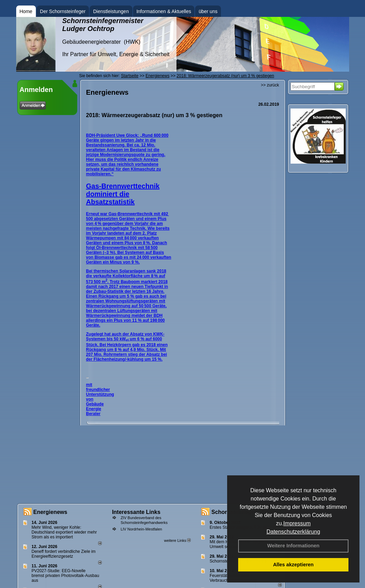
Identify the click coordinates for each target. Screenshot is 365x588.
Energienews (50, 512)
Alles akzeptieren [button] (293, 565)
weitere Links (177, 540)
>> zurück (270, 85)
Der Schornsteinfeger (63, 11)
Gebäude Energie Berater (95, 409)
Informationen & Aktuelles (164, 11)
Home (26, 11)
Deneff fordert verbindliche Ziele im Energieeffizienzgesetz (64, 554)
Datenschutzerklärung (293, 532)
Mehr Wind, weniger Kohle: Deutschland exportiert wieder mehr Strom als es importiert (64, 532)
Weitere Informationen (293, 546)
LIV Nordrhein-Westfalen (141, 529)
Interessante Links (136, 512)
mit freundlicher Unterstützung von (100, 392)
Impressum (297, 523)
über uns (208, 11)
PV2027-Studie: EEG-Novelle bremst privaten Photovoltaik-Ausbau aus (65, 576)
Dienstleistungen (111, 11)
